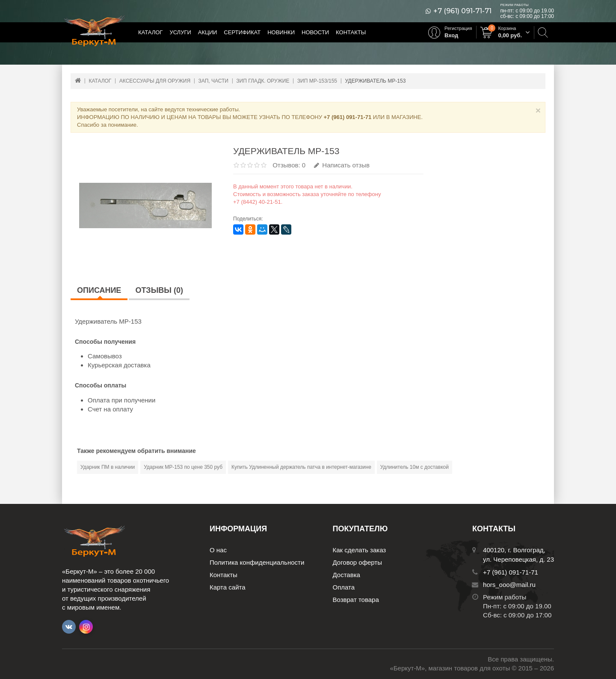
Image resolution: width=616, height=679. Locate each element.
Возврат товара (356, 600)
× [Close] (538, 110)
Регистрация (458, 28)
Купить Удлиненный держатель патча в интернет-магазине (301, 467)
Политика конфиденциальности (257, 562)
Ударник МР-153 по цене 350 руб (183, 467)
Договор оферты (358, 562)
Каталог (150, 32)
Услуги (180, 32)
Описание (99, 290)
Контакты (351, 32)
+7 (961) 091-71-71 (462, 11)
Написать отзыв (342, 165)
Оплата (344, 587)
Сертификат (242, 32)
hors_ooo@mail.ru (509, 585)
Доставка (346, 575)
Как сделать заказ (360, 550)
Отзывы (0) (159, 290)
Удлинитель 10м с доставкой (415, 467)
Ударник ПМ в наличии (108, 467)
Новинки (281, 32)
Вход (451, 35)
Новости (315, 32)
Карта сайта (228, 587)
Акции (208, 32)
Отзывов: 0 (289, 165)
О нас (218, 550)
